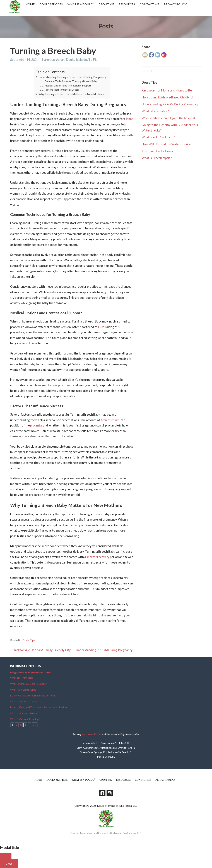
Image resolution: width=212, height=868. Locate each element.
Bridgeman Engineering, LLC (126, 833)
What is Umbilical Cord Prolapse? (28, 684)
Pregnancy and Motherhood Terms (31, 672)
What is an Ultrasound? (23, 690)
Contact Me (149, 4)
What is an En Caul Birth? (158, 137)
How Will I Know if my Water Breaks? (166, 144)
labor (130, 119)
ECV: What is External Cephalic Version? (33, 695)
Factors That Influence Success (62, 90)
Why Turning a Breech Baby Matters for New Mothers (71, 94)
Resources (127, 4)
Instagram (110, 793)
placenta (36, 425)
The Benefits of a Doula (157, 151)
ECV (101, 327)
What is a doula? (81, 4)
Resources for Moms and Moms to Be (167, 90)
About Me (106, 4)
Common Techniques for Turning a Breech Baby (71, 81)
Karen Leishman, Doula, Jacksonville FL (69, 59)
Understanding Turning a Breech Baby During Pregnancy (72, 77)
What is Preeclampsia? (157, 158)
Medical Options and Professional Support (68, 85)
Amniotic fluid (110, 420)
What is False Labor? (155, 111)
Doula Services (51, 4)
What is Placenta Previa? (24, 713)
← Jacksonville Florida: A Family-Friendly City (40, 650)
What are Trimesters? (22, 678)
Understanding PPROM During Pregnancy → (106, 650)
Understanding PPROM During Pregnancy (170, 104)
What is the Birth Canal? (24, 701)
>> (35, 725)
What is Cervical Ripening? (25, 719)
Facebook (102, 793)
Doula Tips (29, 640)
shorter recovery (98, 557)
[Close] (6, 856)
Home (30, 4)
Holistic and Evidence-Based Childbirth (168, 97)
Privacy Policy (175, 4)
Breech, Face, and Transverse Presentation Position (39, 707)
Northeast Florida (91, 734)
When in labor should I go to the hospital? (169, 118)
